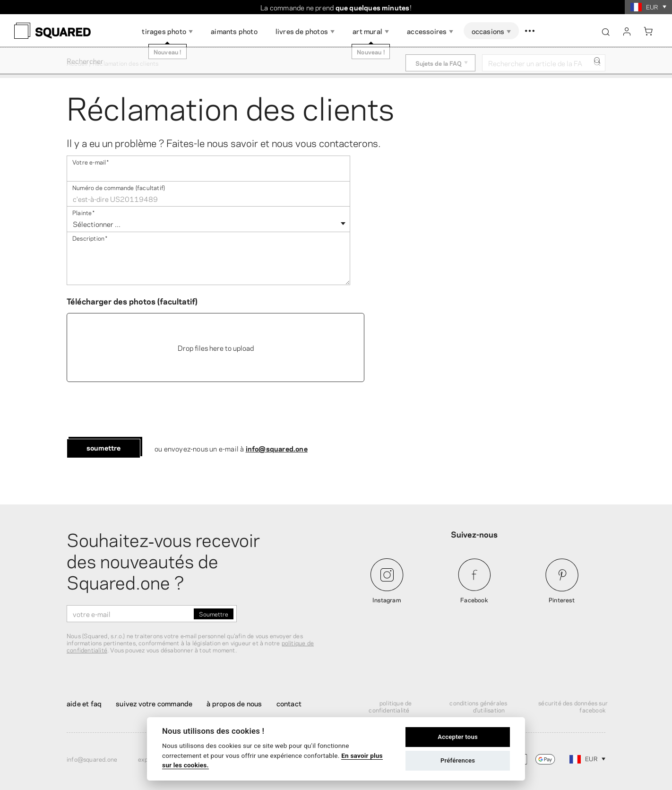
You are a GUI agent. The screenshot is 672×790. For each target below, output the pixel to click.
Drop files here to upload (216, 347)
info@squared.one (277, 448)
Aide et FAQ (84, 703)
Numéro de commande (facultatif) (119, 187)
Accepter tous (458, 737)
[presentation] (138, 410)
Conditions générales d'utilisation (478, 706)
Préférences (458, 760)
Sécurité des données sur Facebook (573, 706)
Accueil (77, 63)
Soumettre (103, 447)
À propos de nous (234, 703)
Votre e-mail (91, 161)
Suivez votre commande (154, 703)
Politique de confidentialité (390, 706)
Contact (289, 703)
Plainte (84, 212)
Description (90, 238)
